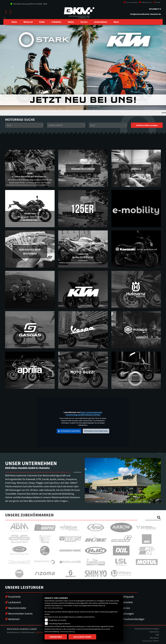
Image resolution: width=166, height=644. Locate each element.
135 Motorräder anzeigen (147, 125)
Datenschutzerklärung (55, 608)
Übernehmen (56, 637)
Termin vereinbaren (131, 2)
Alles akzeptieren (82, 637)
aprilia (5, 77)
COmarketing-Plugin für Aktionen (59, 624)
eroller (5, 18)
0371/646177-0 (155, 9)
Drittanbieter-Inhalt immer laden (96, 431)
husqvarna (5, 52)
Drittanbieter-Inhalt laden (70, 431)
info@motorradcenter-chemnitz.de (146, 14)
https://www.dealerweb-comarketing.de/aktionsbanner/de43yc (84, 413)
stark (5, 68)
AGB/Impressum (146, 2)
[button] (28, 22)
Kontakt (157, 2)
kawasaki (5, 26)
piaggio (5, 94)
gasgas (5, 60)
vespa (5, 102)
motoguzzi (5, 85)
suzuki (5, 35)
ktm (5, 43)
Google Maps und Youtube (57, 620)
